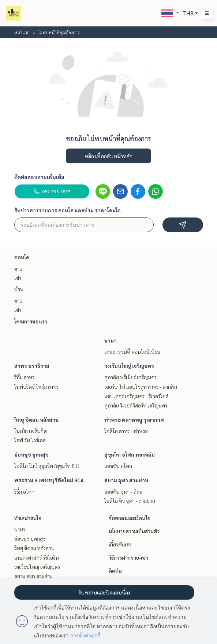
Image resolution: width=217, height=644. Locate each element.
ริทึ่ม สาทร (24, 377)
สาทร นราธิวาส (32, 366)
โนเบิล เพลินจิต (31, 431)
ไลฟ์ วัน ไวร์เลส (30, 440)
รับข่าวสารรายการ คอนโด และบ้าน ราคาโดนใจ (68, 210)
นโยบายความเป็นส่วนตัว (134, 531)
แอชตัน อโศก (118, 466)
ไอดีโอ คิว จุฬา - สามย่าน (130, 501)
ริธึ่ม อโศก (24, 491)
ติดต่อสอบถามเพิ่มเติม (39, 177)
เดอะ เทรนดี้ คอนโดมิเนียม (132, 352)
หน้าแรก (22, 32)
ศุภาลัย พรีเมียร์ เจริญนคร (130, 377)
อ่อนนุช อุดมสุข (31, 454)
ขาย (18, 268)
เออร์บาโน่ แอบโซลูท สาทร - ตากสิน (141, 387)
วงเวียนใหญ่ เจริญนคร (129, 366)
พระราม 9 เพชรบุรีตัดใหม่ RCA (49, 480)
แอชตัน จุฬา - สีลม (123, 491)
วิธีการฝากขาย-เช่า (128, 557)
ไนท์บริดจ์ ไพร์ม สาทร (36, 387)
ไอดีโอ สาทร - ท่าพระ (126, 431)
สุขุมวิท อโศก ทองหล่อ (130, 454)
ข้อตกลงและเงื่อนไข (130, 518)
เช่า (18, 278)
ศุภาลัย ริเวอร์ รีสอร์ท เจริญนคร (136, 405)
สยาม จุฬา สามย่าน (126, 480)
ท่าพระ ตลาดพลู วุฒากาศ (134, 420)
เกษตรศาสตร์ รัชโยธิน (37, 557)
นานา (111, 340)
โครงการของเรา (31, 321)
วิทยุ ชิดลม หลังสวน (36, 420)
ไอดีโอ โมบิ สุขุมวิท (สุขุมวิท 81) (47, 466)
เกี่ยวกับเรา (120, 544)
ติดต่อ (115, 571)
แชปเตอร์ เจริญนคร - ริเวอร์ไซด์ (136, 396)
